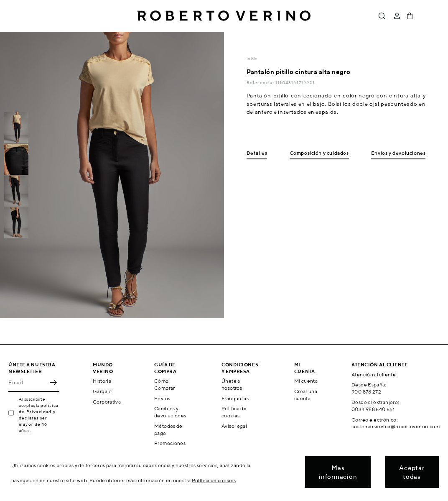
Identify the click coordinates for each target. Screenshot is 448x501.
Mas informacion (338, 472)
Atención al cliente (374, 374)
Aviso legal (234, 426)
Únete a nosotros (232, 384)
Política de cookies (234, 412)
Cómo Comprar (165, 384)
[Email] (28, 383)
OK (53, 383)
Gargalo (102, 391)
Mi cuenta (306, 381)
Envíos (162, 398)
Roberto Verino (224, 16)
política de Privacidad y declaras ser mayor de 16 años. (39, 418)
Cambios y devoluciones (170, 412)
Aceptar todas (412, 472)
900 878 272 (366, 392)
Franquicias (235, 398)
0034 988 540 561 (373, 409)
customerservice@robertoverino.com (396, 426)
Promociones (170, 443)
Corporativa (107, 402)
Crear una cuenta (306, 395)
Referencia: (261, 82)
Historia (102, 381)
